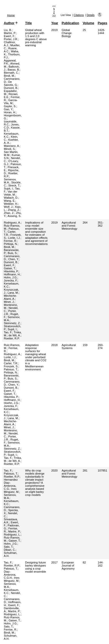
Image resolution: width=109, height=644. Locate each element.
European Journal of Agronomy (68, 566)
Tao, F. (8, 332)
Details (91, 15)
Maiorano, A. (12, 146)
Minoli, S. (10, 149)
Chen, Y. (13, 259)
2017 (54, 562)
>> (54, 15)
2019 (54, 30)
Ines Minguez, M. (12, 490)
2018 (54, 345)
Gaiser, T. (10, 268)
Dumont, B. (11, 88)
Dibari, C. (10, 550)
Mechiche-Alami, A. (10, 297)
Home (11, 15)
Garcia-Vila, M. (11, 102)
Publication (70, 23)
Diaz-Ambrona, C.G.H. (10, 575)
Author (9, 23)
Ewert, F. (9, 36)
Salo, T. (8, 547)
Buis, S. (13, 253)
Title (28, 23)
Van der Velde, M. (11, 193)
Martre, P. (10, 33)
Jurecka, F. (11, 280)
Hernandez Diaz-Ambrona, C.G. (11, 484)
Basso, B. (14, 70)
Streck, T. (14, 185)
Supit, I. (9, 189)
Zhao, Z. (9, 213)
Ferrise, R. (10, 241)
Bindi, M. (9, 76)
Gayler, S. (10, 106)
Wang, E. (10, 201)
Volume (88, 23)
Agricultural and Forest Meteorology (69, 226)
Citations (79, 15)
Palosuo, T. (11, 369)
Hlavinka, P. (11, 271)
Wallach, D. (11, 198)
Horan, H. (10, 112)
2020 (54, 470)
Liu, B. (8, 30)
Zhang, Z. (14, 210)
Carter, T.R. (11, 363)
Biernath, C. (11, 73)
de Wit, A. (15, 335)
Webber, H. (11, 204)
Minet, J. (9, 302)
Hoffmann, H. (12, 274)
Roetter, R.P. (12, 338)
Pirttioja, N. (11, 244)
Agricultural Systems (69, 347)
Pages (103, 23)
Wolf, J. (8, 207)
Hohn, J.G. (11, 277)
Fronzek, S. (11, 366)
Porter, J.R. (11, 39)
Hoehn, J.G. (11, 403)
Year (55, 23)
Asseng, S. (14, 216)
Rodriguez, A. (12, 223)
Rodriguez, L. (12, 535)
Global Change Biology (67, 33)
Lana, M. (13, 293)
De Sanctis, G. (11, 83)
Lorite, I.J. (14, 238)
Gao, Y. (8, 109)
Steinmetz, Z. (12, 323)
